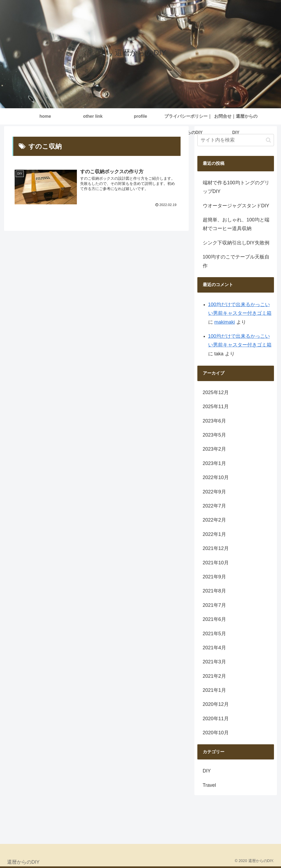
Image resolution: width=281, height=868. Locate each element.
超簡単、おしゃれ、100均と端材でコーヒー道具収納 (236, 224)
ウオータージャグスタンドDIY (236, 206)
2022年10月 (216, 477)
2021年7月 (214, 605)
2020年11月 (216, 719)
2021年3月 (214, 662)
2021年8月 (214, 591)
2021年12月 (216, 548)
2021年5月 (214, 634)
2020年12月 (216, 704)
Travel (209, 785)
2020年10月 (216, 733)
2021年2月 (214, 676)
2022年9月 (214, 492)
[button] (268, 140)
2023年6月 (214, 421)
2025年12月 (216, 392)
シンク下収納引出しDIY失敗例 (236, 243)
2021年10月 (216, 563)
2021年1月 (214, 690)
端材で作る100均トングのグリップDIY (236, 187)
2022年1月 (214, 534)
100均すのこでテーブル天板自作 (236, 261)
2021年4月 (214, 648)
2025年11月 (216, 407)
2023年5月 (214, 435)
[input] (236, 140)
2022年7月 (214, 506)
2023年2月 (214, 449)
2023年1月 (214, 463)
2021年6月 (214, 619)
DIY (207, 771)
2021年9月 (214, 577)
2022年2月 (214, 520)
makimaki (225, 322)
